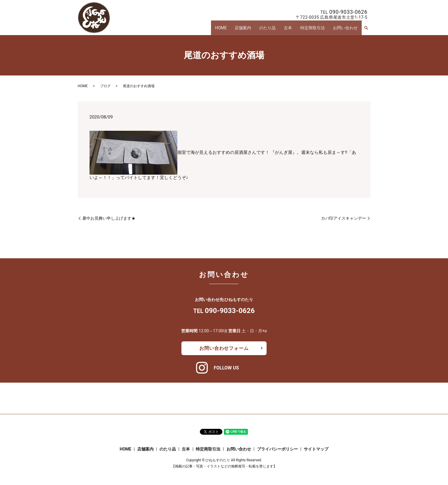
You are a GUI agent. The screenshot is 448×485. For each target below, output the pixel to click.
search (366, 29)
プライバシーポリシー (277, 449)
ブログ (105, 86)
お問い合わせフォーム (224, 348)
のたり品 (273, 29)
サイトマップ (316, 449)
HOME (230, 29)
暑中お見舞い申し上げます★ (109, 218)
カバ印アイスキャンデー (344, 218)
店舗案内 (250, 29)
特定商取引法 (315, 29)
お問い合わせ (346, 29)
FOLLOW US (226, 368)
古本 (292, 29)
